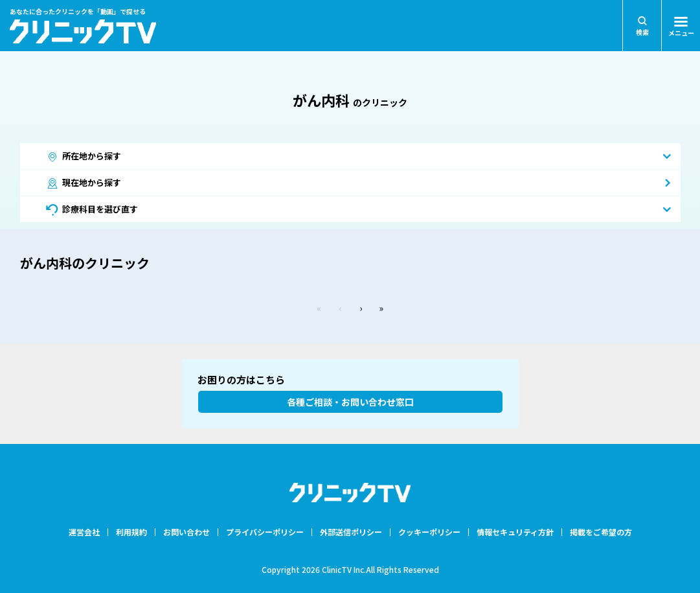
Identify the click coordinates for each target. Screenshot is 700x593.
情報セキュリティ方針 (515, 532)
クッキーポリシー (429, 532)
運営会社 (84, 532)
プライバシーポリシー (265, 532)
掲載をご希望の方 (601, 532)
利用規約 (131, 532)
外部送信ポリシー (351, 532)
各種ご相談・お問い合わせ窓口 (350, 402)
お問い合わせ (186, 532)
